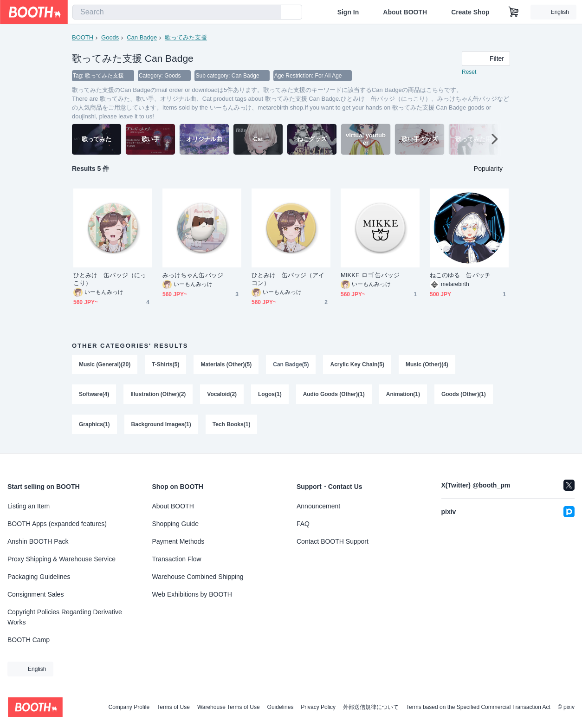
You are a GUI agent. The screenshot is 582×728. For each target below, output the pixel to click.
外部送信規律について (371, 707)
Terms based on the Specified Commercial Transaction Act (478, 707)
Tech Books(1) (232, 426)
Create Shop (470, 12)
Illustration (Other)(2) (158, 396)
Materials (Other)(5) (226, 365)
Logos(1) (270, 396)
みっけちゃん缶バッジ (193, 276)
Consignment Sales (36, 594)
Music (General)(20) (105, 365)
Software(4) (94, 396)
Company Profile (129, 707)
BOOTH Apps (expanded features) (57, 524)
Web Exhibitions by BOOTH (192, 594)
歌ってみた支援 (186, 37)
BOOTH (83, 37)
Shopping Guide (175, 524)
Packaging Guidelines (39, 577)
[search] (272, 13)
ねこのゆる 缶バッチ (460, 276)
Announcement (318, 506)
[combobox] (177, 12)
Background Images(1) (161, 426)
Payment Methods (178, 541)
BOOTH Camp (29, 640)
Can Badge (142, 37)
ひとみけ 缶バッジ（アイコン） (288, 279)
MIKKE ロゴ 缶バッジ (370, 276)
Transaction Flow (177, 559)
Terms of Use (173, 707)
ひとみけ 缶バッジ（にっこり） (110, 279)
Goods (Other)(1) (464, 396)
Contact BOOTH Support (333, 541)
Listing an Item (29, 506)
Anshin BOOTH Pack (38, 541)
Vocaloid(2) (222, 396)
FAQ (303, 524)
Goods (110, 37)
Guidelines (281, 707)
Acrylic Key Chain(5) (358, 365)
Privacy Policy (318, 707)
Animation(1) (403, 396)
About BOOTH (405, 12)
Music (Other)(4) (427, 365)
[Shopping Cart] (514, 12)
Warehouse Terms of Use (229, 707)
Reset (469, 72)
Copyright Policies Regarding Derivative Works (65, 617)
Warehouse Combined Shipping (198, 577)
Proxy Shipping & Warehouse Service (61, 559)
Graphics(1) (94, 426)
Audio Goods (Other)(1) (334, 396)
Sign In (348, 12)
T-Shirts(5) (165, 365)
